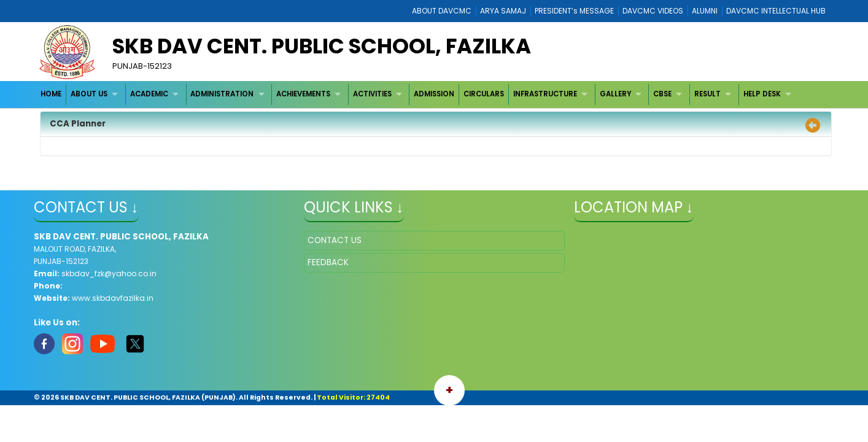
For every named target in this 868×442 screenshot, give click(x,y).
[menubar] (418, 94)
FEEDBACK (328, 262)
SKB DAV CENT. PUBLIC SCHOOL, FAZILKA (322, 46)
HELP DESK (762, 94)
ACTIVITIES (372, 94)
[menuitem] (52, 94)
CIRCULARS (484, 94)
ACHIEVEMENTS (303, 94)
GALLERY (615, 94)
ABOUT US (89, 94)
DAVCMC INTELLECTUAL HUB (776, 11)
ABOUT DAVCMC (442, 11)
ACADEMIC (149, 94)
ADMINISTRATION (222, 94)
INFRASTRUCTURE (545, 94)
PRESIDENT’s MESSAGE (574, 11)
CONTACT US (335, 240)
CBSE (662, 94)
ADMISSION (434, 94)
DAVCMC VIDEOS (653, 11)
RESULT (707, 94)
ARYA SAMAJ (503, 11)
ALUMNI (705, 11)
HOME (51, 94)
